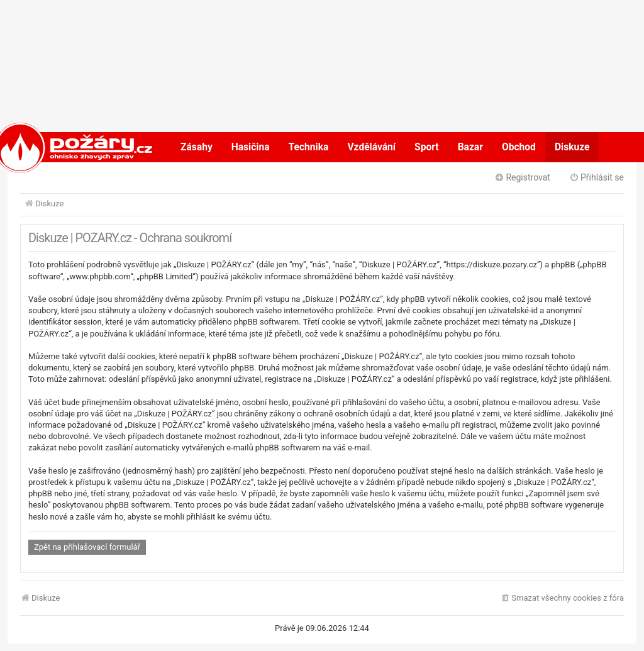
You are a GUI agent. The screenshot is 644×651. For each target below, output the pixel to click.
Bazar (470, 147)
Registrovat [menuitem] (522, 177)
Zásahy (197, 147)
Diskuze (572, 147)
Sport (427, 147)
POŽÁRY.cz (61, 147)
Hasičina (251, 147)
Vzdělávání (371, 147)
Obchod (519, 147)
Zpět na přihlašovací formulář (87, 547)
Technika (309, 147)
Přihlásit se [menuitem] (597, 177)
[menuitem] (562, 598)
